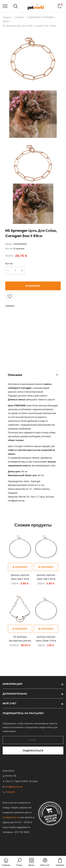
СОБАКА (19, 17)
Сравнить (10, 306)
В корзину (33, 286)
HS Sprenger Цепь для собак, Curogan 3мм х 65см (29, 26)
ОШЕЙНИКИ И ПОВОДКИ (41, 17)
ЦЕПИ (6, 21)
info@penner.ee (16, 501)
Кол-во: (9, 264)
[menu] (5, 6)
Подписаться (33, 751)
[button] (19, 862)
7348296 (10, 792)
